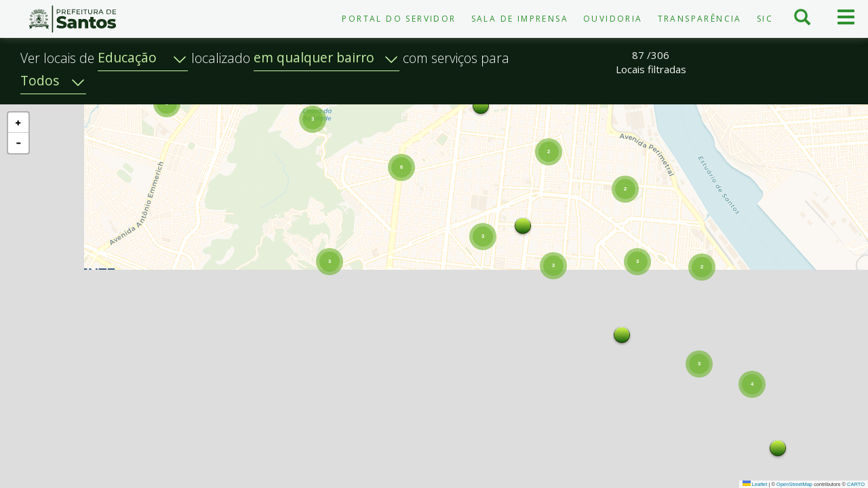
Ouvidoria (613, 19)
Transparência (700, 19)
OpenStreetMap (794, 484)
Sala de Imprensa (520, 19)
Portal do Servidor (399, 19)
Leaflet (755, 484)
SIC (765, 19)
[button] (741, 449)
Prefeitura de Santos (72, 19)
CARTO (856, 484)
